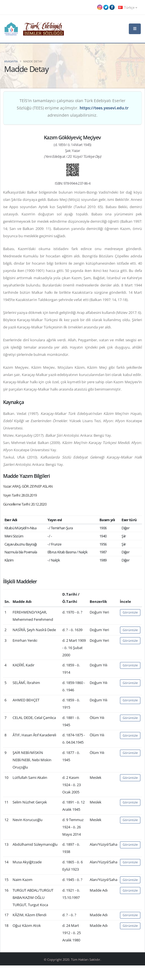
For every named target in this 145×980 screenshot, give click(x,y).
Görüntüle (130, 612)
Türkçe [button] (128, 7)
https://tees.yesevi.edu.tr (104, 108)
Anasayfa (11, 61)
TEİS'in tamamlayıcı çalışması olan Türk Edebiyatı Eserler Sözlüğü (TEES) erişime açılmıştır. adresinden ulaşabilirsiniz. (73, 108)
